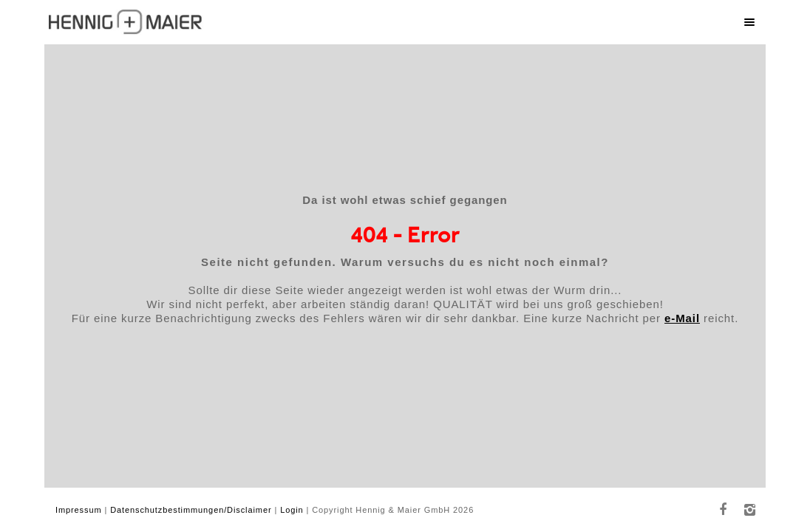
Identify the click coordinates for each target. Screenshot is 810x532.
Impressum (79, 510)
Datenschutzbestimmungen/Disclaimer (191, 510)
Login (292, 510)
